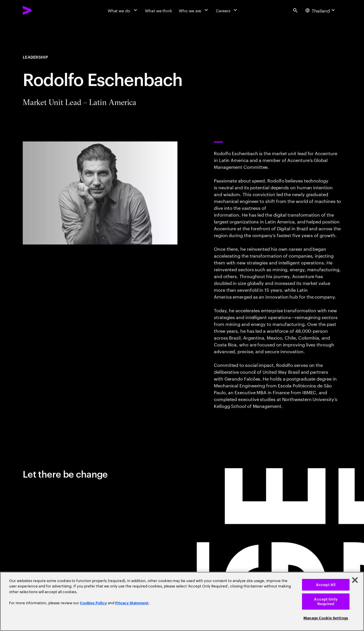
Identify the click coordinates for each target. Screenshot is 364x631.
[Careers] (227, 10)
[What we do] (123, 10)
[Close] (355, 580)
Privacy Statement (132, 603)
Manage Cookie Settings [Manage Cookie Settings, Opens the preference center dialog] (326, 618)
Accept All (326, 585)
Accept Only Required (326, 602)
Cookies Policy (93, 603)
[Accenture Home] (40, 10)
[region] (182, 601)
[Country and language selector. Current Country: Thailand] (321, 10)
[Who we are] (194, 10)
